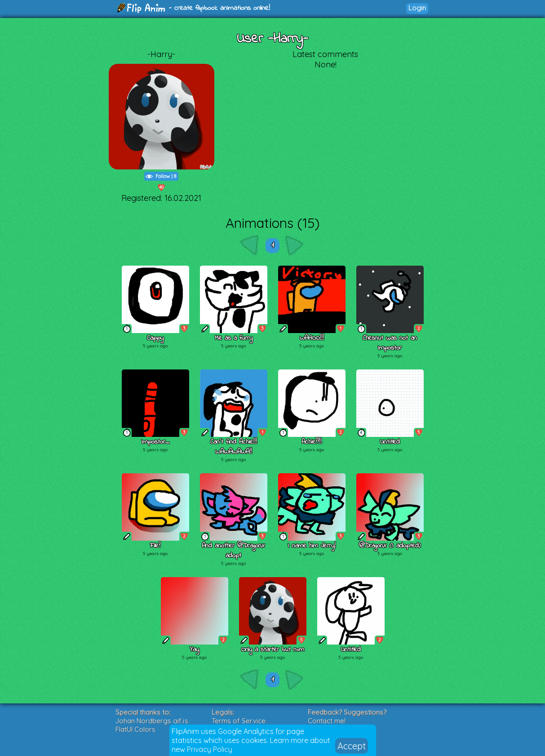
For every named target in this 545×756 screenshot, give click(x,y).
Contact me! (327, 721)
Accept (352, 746)
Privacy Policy (210, 749)
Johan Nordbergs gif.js (152, 721)
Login (417, 8)
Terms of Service (239, 721)
